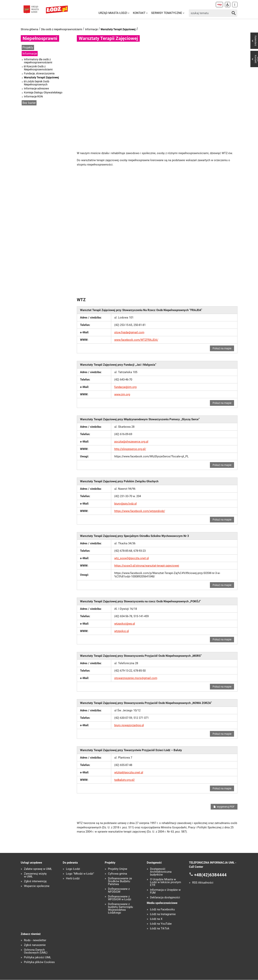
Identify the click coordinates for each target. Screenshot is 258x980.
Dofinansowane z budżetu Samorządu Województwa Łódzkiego (120, 909)
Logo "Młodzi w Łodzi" (80, 874)
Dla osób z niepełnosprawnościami (62, 29)
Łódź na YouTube (161, 924)
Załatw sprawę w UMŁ (38, 869)
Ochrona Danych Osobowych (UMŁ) (36, 951)
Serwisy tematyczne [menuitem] (167, 13)
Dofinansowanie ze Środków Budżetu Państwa (120, 882)
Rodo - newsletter (35, 941)
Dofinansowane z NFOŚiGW (119, 891)
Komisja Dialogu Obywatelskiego (43, 92)
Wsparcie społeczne (37, 886)
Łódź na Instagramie (163, 914)
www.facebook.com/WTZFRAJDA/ (136, 340)
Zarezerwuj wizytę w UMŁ (35, 875)
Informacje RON (33, 96)
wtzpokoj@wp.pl (125, 624)
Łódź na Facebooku (162, 910)
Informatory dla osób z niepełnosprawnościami (38, 61)
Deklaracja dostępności (165, 898)
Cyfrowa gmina (117, 874)
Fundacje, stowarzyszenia (39, 73)
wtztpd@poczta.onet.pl (129, 773)
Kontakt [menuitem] (139, 13)
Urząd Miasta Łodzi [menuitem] (113, 13)
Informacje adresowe (36, 88)
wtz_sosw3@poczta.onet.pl (132, 558)
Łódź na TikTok (160, 929)
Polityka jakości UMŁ (37, 958)
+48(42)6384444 (210, 875)
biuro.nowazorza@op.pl (129, 725)
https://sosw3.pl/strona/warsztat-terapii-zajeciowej (147, 566)
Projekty (28, 47)
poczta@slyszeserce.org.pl (131, 442)
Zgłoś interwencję (35, 882)
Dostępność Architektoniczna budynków (161, 872)
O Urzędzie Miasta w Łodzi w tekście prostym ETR (166, 882)
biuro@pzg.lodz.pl (125, 504)
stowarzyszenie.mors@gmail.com (136, 678)
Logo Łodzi (73, 869)
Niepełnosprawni (40, 38)
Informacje (91, 29)
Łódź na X (156, 919)
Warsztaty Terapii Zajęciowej (118, 29)
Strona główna (29, 29)
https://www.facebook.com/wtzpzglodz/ (140, 511)
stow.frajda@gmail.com (129, 332)
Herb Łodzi (73, 879)
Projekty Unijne (118, 869)
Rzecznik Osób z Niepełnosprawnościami (38, 68)
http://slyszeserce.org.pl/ (130, 449)
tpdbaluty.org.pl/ (125, 780)
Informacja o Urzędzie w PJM (165, 892)
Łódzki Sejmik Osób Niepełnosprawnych (37, 83)
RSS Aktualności (203, 883)
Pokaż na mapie (222, 348)
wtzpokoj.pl (122, 631)
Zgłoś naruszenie (35, 945)
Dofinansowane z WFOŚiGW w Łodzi (120, 898)
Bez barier (29, 103)
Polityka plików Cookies (39, 962)
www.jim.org (122, 394)
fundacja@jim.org (125, 387)
